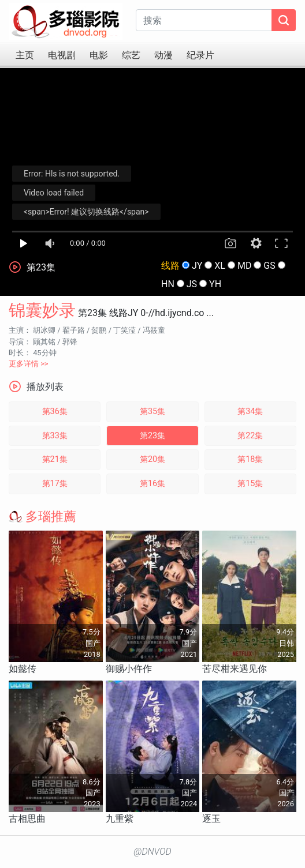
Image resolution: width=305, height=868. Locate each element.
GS (269, 266)
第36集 (55, 412)
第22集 (250, 436)
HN (168, 284)
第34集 (250, 412)
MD (244, 266)
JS (192, 284)
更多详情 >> (29, 364)
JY (197, 266)
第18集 (250, 459)
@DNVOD (152, 852)
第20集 (152, 459)
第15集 (250, 484)
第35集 (152, 412)
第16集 (152, 484)
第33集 (55, 436)
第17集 (55, 484)
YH (215, 284)
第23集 (152, 436)
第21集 (55, 459)
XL (220, 266)
